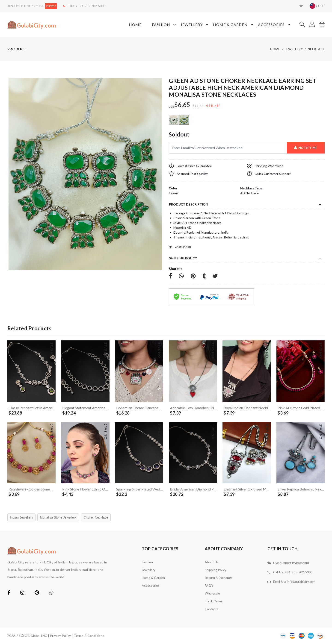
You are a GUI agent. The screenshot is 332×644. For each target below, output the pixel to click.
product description (189, 204)
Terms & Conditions (89, 636)
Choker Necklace (96, 517)
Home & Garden (234, 25)
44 (208, 106)
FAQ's (209, 585)
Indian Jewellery (21, 517)
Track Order (213, 601)
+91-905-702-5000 (92, 6)
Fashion (165, 25)
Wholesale (212, 593)
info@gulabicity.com (301, 582)
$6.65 (182, 105)
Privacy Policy (61, 636)
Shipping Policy (183, 258)
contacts (212, 609)
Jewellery (195, 25)
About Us (212, 562)
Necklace (316, 49)
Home (135, 25)
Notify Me (306, 148)
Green (173, 193)
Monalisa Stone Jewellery (58, 517)
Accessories (275, 25)
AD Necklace (249, 193)
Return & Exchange (219, 578)
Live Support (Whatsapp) (291, 563)
